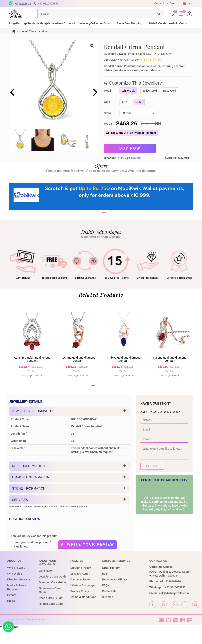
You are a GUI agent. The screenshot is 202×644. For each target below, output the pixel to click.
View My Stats (9, 642)
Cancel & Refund (81, 594)
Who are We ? (16, 583)
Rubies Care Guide (51, 619)
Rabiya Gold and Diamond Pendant (124, 371)
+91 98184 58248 (178, 164)
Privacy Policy (80, 606)
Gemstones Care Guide (50, 605)
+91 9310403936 (171, 596)
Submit (152, 481)
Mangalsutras (69, 29)
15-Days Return (80, 589)
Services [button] (20, 515)
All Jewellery (117, 29)
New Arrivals (93, 29)
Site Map (108, 612)
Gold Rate (45, 586)
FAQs (106, 600)
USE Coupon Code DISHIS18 (127, 4)
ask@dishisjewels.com (174, 608)
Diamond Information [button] (31, 492)
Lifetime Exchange (82, 600)
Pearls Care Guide (51, 613)
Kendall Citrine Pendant (33, 39)
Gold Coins (46, 33)
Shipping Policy (81, 583)
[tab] (69, 426)
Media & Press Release (17, 602)
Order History (111, 583)
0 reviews (110, 67)
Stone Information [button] (29, 504)
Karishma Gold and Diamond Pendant (32, 371)
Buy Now (130, 155)
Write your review (91, 560)
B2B (105, 589)
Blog (173, 3)
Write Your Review (127, 67)
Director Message (19, 594)
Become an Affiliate (115, 594)
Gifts (155, 29)
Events (12, 610)
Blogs (11, 616)
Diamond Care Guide (52, 598)
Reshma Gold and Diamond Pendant (78, 371)
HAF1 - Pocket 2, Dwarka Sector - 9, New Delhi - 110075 (171, 589)
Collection (138, 29)
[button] (98, 236)
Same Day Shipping (178, 29)
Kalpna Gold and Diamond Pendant (170, 371)
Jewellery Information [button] (33, 426)
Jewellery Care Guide (53, 592)
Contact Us (161, 3)
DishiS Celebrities (21, 33)
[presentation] (13, 100)
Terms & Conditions (83, 612)
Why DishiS (15, 589)
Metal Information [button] (28, 481)
